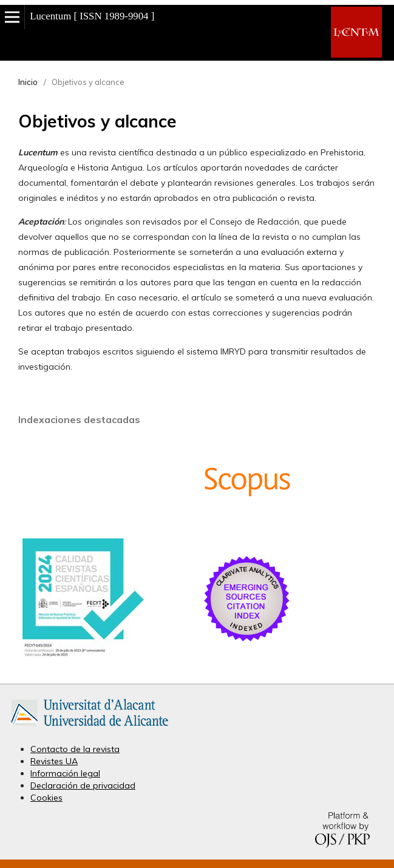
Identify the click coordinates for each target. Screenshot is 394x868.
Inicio (28, 82)
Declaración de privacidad (83, 785)
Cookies (46, 798)
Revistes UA (54, 761)
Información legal (65, 773)
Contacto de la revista (75, 749)
